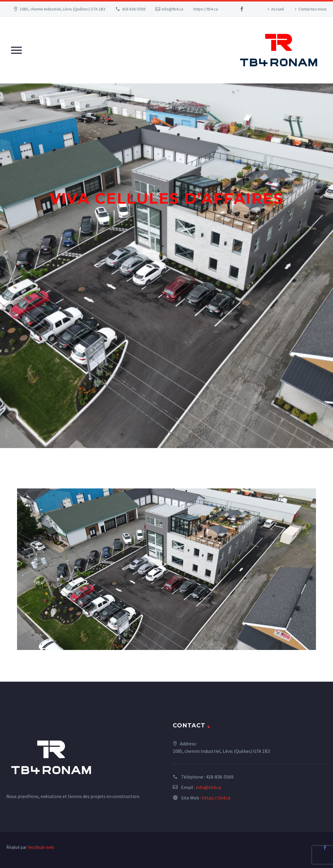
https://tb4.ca (206, 9)
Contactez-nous (313, 9)
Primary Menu (16, 50)
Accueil (278, 9)
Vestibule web (41, 847)
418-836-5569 (134, 9)
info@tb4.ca (172, 9)
